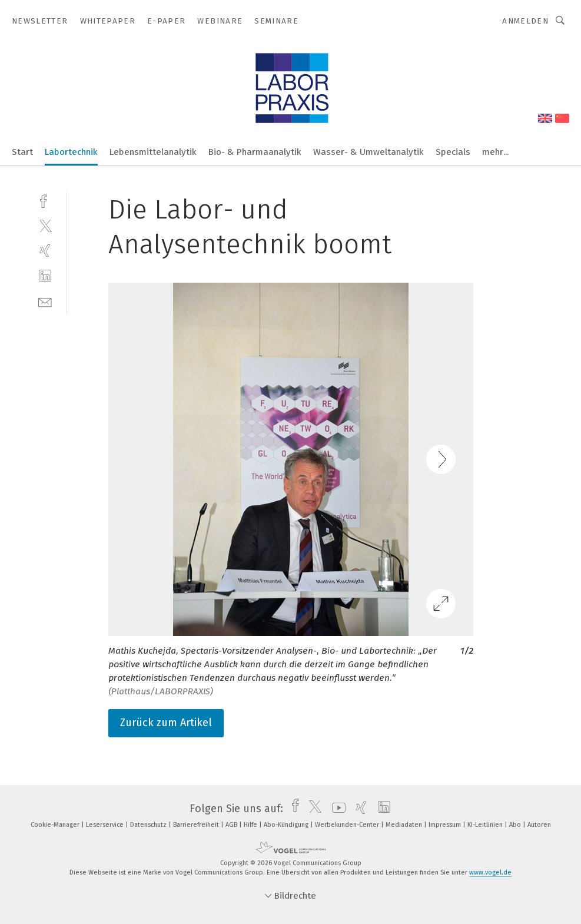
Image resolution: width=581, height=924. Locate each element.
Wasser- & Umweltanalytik (368, 152)
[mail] (45, 301)
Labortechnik (71, 152)
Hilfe (251, 825)
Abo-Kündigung (287, 825)
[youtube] (336, 809)
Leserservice (106, 825)
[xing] (45, 251)
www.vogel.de (490, 872)
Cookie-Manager (56, 825)
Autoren (539, 825)
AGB (232, 825)
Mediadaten (405, 825)
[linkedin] (45, 276)
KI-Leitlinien (486, 825)
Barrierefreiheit (197, 825)
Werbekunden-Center (348, 825)
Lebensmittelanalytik (153, 152)
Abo (516, 825)
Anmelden (525, 21)
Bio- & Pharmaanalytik (255, 152)
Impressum (446, 825)
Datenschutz (149, 825)
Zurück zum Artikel (166, 723)
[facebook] (45, 200)
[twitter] (45, 225)
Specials (453, 152)
